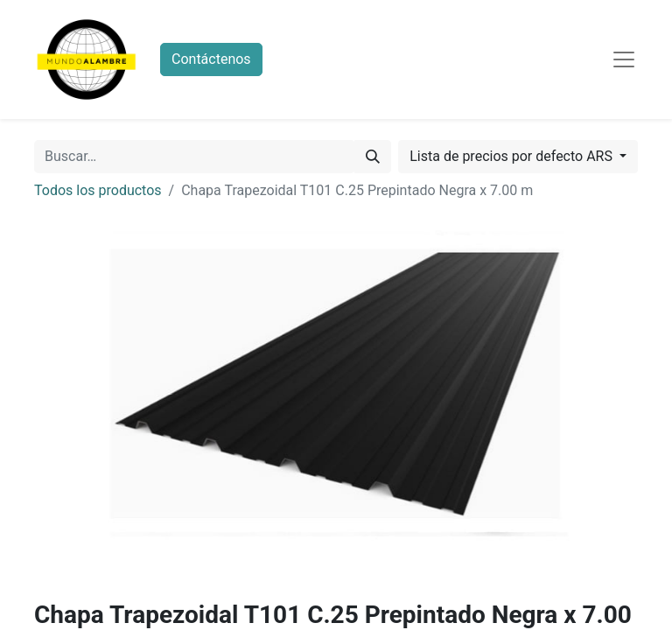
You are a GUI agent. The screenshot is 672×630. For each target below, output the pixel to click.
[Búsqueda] (373, 157)
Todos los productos (98, 190)
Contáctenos (211, 59)
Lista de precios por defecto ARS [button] (513, 156)
